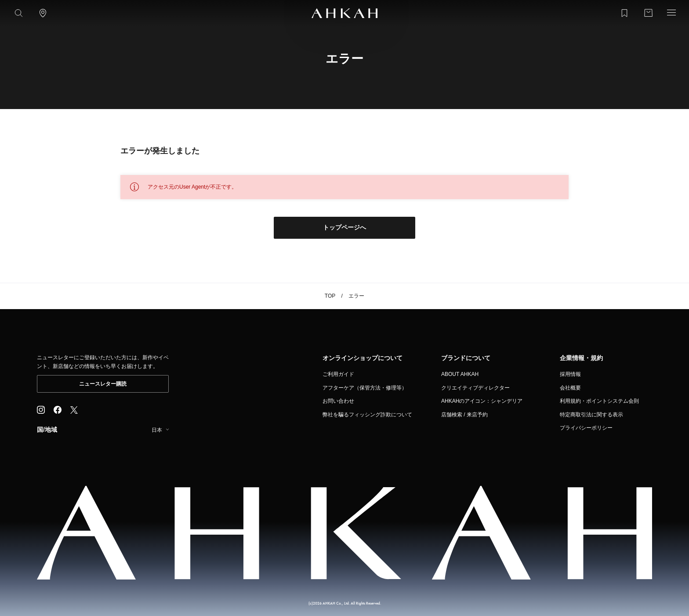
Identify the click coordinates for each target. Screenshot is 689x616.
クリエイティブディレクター (475, 388)
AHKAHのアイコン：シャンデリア (482, 401)
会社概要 (570, 388)
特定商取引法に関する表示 (591, 415)
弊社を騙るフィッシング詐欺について (367, 415)
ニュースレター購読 (103, 384)
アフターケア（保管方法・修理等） (365, 388)
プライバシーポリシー (586, 428)
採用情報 (570, 374)
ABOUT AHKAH (460, 374)
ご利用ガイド (338, 374)
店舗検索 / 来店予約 (464, 415)
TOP (330, 296)
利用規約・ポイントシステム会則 (599, 401)
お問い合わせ (338, 401)
